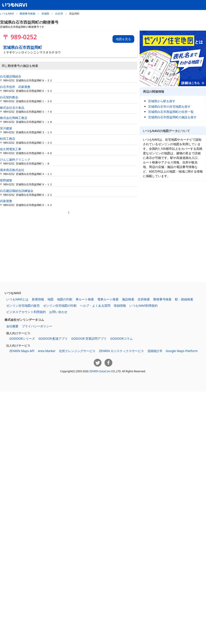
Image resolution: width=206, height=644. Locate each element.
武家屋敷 (6, 201)
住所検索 (144, 299)
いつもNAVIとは (17, 299)
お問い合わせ (58, 312)
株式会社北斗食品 (12, 108)
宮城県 (45, 13)
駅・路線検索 (184, 299)
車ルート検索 (85, 299)
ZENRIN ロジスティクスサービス (121, 351)
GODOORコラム (121, 338)
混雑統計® (155, 351)
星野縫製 (6, 180)
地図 (51, 299)
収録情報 (120, 306)
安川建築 (6, 128)
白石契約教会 (9, 97)
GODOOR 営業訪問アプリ (89, 338)
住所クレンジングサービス (77, 351)
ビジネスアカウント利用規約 (26, 312)
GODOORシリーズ (22, 338)
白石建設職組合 (11, 76)
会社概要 (12, 326)
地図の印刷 (65, 299)
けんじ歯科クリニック (15, 159)
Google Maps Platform (182, 351)
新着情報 (38, 299)
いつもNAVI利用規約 (144, 306)
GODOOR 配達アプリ (53, 338)
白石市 (59, 13)
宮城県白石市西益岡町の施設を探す (172, 117)
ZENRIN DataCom (100, 371)
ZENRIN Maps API (22, 351)
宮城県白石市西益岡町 (23, 47)
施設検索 (128, 299)
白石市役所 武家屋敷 (15, 87)
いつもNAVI (7, 13)
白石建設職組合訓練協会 (17, 191)
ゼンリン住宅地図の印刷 (60, 306)
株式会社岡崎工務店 (14, 118)
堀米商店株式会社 (12, 170)
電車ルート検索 (108, 299)
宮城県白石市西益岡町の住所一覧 (171, 112)
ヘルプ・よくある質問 (95, 306)
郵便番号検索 (28, 13)
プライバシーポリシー (37, 326)
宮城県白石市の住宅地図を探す (169, 106)
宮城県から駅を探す (162, 101)
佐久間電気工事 (11, 149)
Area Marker (47, 351)
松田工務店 (8, 139)
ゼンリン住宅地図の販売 (23, 306)
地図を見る (123, 39)
